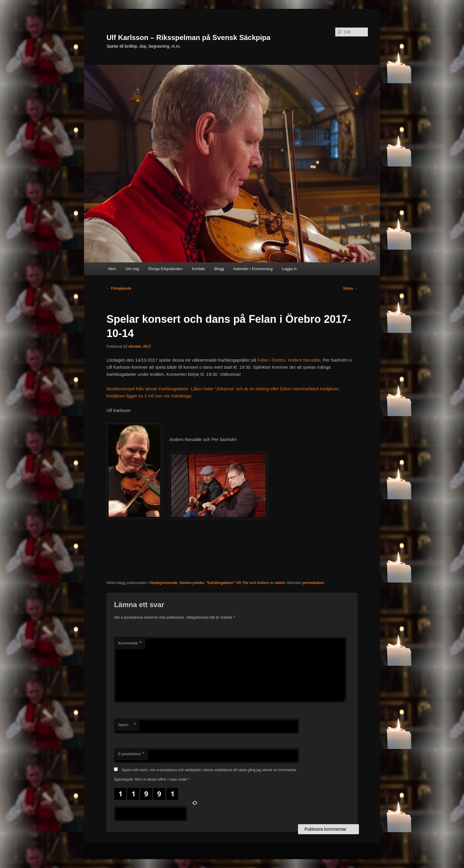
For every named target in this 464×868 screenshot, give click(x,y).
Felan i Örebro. (272, 360)
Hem (112, 269)
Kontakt (198, 269)
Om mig (132, 269)
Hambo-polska (192, 583)
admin (280, 583)
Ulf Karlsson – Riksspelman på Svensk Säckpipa (188, 37)
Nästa (350, 288)
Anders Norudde (304, 360)
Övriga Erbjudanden (165, 269)
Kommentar (130, 643)
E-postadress (131, 754)
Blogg (219, 269)
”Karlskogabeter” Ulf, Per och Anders (238, 583)
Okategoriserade (163, 583)
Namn (127, 725)
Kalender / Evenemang (253, 269)
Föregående (119, 288)
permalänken (313, 583)
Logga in (289, 269)
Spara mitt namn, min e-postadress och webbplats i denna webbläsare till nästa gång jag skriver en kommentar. (210, 770)
